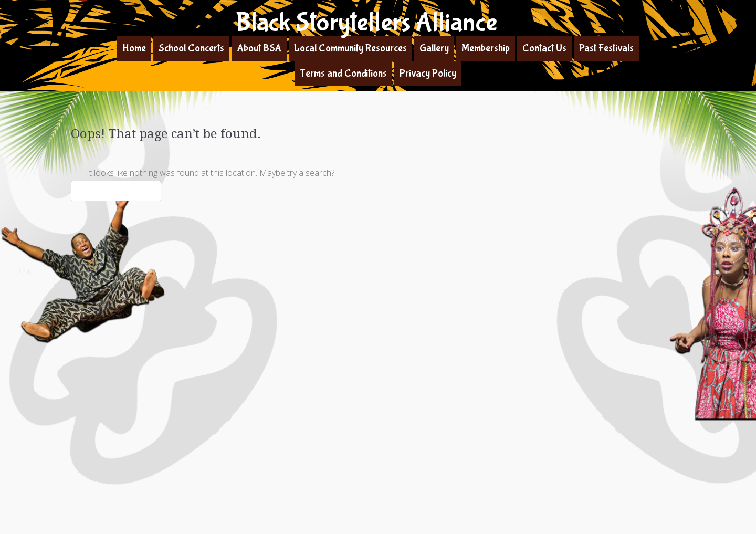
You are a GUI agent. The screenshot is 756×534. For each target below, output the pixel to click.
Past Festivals (606, 48)
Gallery (434, 48)
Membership (486, 48)
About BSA (259, 48)
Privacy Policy (428, 73)
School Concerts (191, 48)
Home (134, 48)
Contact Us (544, 48)
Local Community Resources (350, 48)
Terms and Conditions (343, 73)
